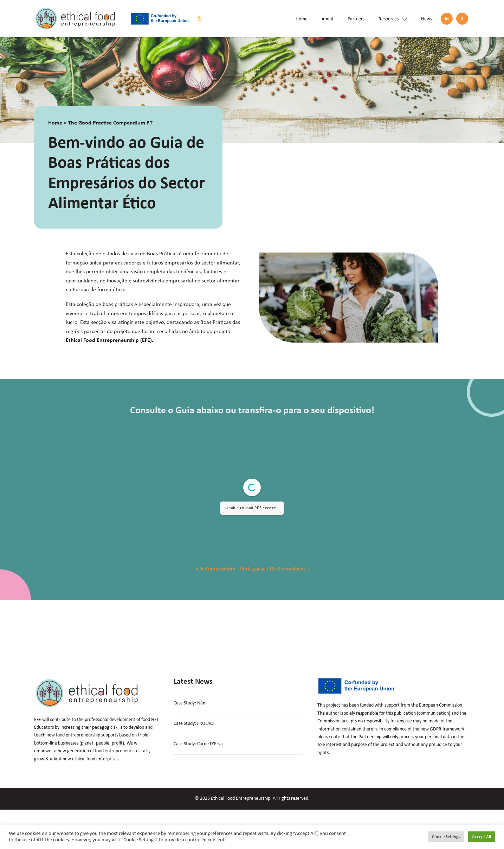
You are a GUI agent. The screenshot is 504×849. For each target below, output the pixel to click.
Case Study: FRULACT (194, 724)
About (328, 19)
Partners (356, 19)
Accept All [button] (482, 837)
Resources (393, 19)
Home (302, 19)
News (427, 19)
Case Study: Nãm (190, 703)
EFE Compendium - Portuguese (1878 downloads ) (252, 569)
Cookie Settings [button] (446, 837)
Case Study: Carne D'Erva (198, 744)
